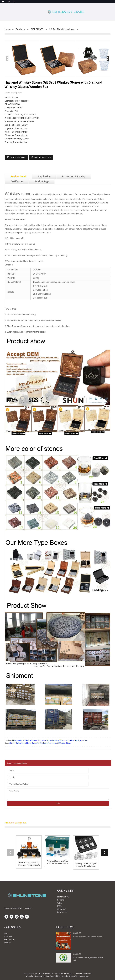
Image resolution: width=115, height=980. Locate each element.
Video (50, 903)
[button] (108, 58)
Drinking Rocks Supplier (16, 142)
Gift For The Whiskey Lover (62, 29)
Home (8, 29)
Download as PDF (43, 157)
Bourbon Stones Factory (16, 125)
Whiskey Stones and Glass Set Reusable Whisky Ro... (57, 862)
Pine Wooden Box (82, 976)
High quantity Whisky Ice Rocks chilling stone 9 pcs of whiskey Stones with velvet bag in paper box (50, 740)
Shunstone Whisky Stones (17, 139)
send (58, 803)
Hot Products (69, 973)
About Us (52, 909)
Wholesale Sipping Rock (16, 135)
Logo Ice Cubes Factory (16, 128)
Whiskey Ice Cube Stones (65, 976)
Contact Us (53, 912)
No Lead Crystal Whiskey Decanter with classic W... (29, 864)
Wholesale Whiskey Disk (16, 132)
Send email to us (18, 157)
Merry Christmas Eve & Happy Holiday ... (74, 937)
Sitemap (79, 973)
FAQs (50, 906)
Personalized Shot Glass (45, 976)
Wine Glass (30, 976)
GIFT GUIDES (37, 29)
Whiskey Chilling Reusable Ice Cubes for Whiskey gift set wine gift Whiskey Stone (40, 743)
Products (20, 29)
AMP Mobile (87, 973)
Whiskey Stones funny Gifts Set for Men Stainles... (86, 865)
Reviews (52, 900)
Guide (61, 973)
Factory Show (54, 897)
